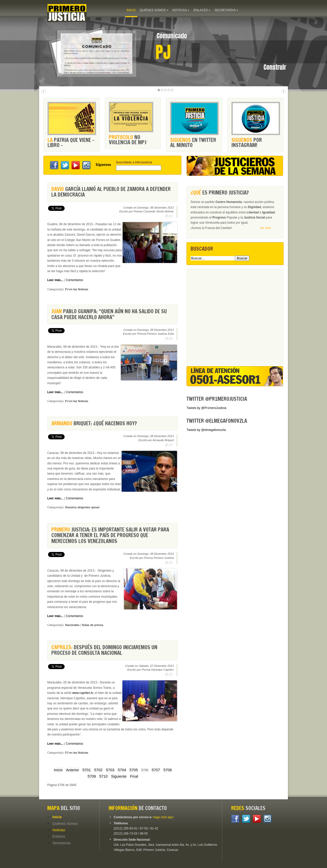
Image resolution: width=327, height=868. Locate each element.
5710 (103, 776)
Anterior (73, 770)
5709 (92, 776)
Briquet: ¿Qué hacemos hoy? (94, 423)
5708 (168, 770)
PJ (163, 52)
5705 (134, 770)
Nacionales (72, 625)
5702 (98, 770)
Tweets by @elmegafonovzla (206, 430)
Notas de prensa (92, 625)
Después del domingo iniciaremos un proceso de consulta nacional (104, 650)
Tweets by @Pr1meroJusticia (206, 408)
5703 (110, 770)
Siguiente (119, 776)
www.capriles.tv (83, 693)
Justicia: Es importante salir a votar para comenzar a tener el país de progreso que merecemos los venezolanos (110, 535)
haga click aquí (163, 817)
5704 (122, 770)
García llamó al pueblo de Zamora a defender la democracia (111, 192)
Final (134, 776)
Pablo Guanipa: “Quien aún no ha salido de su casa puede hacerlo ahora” (109, 314)
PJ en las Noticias (77, 289)
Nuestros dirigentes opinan (83, 507)
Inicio (58, 770)
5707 (156, 770)
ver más (266, 228)
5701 (87, 770)
